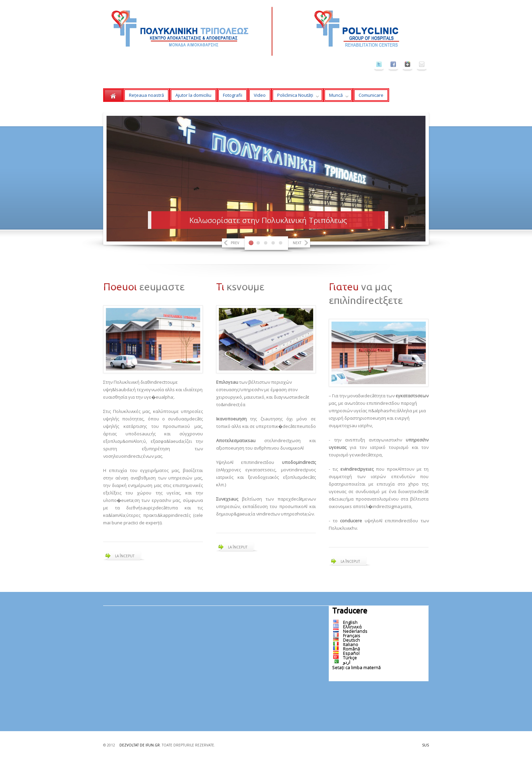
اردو (347, 662)
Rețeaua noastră (146, 95)
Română (351, 649)
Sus (425, 745)
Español (351, 653)
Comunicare (371, 95)
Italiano (351, 644)
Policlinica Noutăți (295, 97)
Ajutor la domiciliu (193, 95)
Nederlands (355, 631)
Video (260, 95)
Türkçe (350, 657)
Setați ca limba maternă (356, 667)
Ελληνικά (352, 627)
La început (125, 556)
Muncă (336, 97)
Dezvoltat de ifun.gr (140, 745)
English (350, 622)
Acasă (113, 95)
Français (352, 635)
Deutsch (351, 640)
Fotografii (233, 95)
